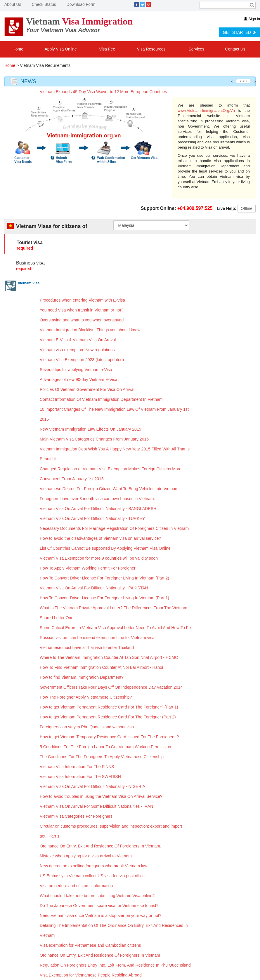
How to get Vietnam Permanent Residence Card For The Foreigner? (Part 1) (109, 707)
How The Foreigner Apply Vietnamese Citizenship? (86, 697)
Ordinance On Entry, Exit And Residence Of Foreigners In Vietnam (100, 955)
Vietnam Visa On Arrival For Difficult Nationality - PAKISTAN (94, 588)
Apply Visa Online (60, 49)
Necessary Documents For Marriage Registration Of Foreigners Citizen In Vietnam (114, 528)
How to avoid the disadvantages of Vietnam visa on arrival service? (100, 538)
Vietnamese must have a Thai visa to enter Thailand (87, 647)
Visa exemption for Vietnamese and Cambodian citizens (90, 945)
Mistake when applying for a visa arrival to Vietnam (86, 856)
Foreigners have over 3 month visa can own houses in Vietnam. (97, 499)
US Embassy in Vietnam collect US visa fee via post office (92, 876)
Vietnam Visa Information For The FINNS (77, 767)
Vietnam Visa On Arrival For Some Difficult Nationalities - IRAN (96, 806)
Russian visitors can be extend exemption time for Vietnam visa (97, 638)
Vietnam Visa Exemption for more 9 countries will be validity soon (99, 558)
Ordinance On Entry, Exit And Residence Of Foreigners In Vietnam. (100, 846)
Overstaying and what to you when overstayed (82, 320)
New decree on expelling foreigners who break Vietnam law (93, 866)
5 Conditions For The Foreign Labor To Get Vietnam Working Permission (105, 747)
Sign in (252, 19)
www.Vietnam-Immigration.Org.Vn (206, 110)
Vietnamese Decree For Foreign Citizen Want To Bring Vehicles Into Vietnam (109, 489)
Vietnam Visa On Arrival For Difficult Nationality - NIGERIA (92, 786)
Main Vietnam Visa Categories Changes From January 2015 (94, 439)
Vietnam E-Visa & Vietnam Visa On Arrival (78, 340)
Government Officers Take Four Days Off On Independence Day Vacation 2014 (111, 687)
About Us (13, 4)
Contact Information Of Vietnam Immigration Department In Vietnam (101, 399)
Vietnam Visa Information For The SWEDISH (80, 777)
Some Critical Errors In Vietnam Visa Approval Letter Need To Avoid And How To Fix (116, 628)
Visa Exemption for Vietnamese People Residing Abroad (91, 975)
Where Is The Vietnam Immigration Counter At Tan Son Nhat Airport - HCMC (109, 657)
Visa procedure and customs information (76, 886)
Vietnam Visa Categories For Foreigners (76, 816)
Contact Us (235, 49)
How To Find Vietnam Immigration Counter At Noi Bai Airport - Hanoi (101, 667)
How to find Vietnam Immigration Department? (82, 677)
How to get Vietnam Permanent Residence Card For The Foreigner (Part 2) (108, 717)
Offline (247, 208)
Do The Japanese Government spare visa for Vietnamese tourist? (99, 906)
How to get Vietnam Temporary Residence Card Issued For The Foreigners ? (109, 737)
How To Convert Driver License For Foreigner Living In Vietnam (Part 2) (104, 578)
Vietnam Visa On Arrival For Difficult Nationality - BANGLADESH (98, 509)
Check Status (44, 4)
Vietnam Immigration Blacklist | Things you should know (90, 330)
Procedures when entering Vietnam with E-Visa (82, 300)
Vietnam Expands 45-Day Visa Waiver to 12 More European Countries (103, 92)
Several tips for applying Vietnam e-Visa (76, 370)
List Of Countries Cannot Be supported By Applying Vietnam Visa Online (105, 548)
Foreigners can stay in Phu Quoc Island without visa (87, 727)
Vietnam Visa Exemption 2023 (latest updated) (82, 360)
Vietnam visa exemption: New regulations (77, 350)
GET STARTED (240, 32)
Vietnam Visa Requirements (45, 65)
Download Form (81, 4)
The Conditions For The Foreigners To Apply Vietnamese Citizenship (102, 757)
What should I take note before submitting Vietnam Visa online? (97, 896)
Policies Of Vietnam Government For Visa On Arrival (87, 389)
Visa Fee (107, 49)
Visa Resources (152, 49)
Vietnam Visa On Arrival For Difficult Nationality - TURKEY (92, 518)
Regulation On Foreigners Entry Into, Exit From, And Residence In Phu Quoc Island (115, 965)
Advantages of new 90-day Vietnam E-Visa (79, 380)
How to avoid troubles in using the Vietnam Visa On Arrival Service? (101, 796)
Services (197, 49)
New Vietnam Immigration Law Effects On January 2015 (90, 429)
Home (18, 49)
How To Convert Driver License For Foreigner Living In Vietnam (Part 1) (104, 598)
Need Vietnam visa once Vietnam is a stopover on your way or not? (101, 915)
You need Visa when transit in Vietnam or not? (82, 310)
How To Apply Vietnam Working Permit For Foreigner (88, 568)
